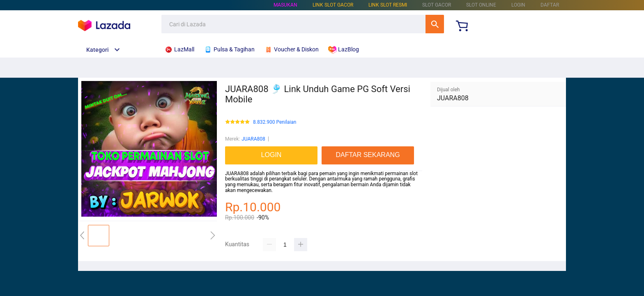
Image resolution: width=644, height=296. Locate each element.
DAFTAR (550, 5)
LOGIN (518, 5)
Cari (435, 24)
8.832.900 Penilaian (275, 122)
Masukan (285, 5)
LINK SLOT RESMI (388, 5)
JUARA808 (253, 139)
